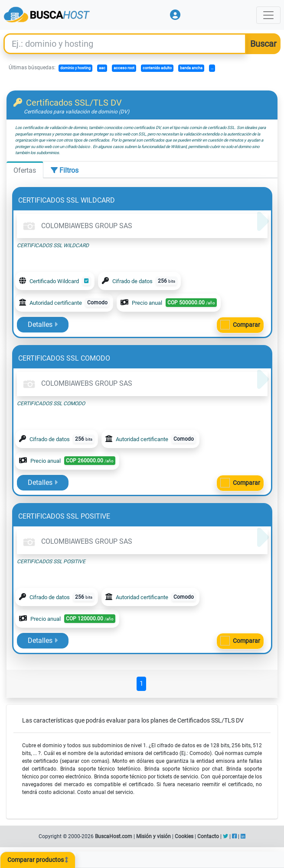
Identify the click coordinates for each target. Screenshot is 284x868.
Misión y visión (153, 836)
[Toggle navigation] (268, 15)
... (212, 68)
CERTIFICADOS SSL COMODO (64, 358)
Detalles (43, 324)
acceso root (124, 68)
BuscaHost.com (114, 836)
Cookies (184, 836)
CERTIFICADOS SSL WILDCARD (67, 200)
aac (102, 68)
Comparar (246, 325)
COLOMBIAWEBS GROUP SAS (76, 226)
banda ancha (191, 68)
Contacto (208, 836)
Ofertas (25, 170)
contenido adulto (157, 68)
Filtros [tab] (65, 170)
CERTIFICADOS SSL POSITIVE (64, 516)
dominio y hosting (75, 68)
